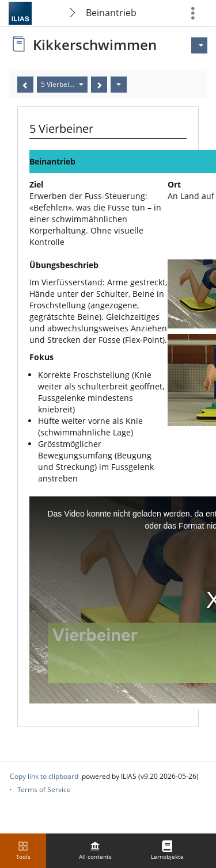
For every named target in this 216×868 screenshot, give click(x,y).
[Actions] (119, 85)
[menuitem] (95, 851)
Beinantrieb (111, 13)
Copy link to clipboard (44, 776)
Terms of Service (44, 789)
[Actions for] (199, 45)
